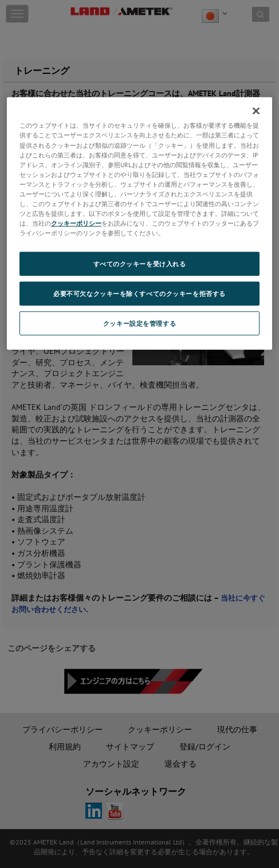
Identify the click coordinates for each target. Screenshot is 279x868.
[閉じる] (256, 111)
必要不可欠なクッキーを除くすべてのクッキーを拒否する (139, 293)
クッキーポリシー (76, 223)
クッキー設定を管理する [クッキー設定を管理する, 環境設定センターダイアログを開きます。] (139, 323)
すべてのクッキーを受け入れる (140, 264)
